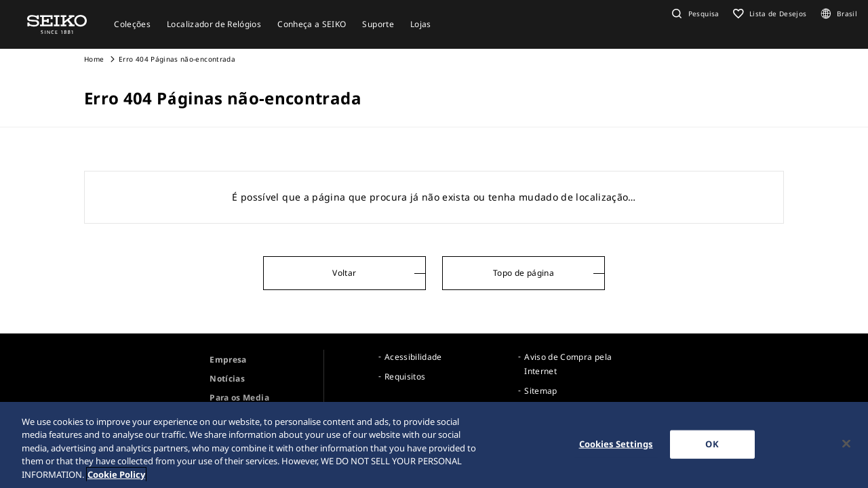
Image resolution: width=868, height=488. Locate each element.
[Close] (846, 445)
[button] (694, 14)
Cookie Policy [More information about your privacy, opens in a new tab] (116, 476)
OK (712, 446)
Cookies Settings (616, 446)
